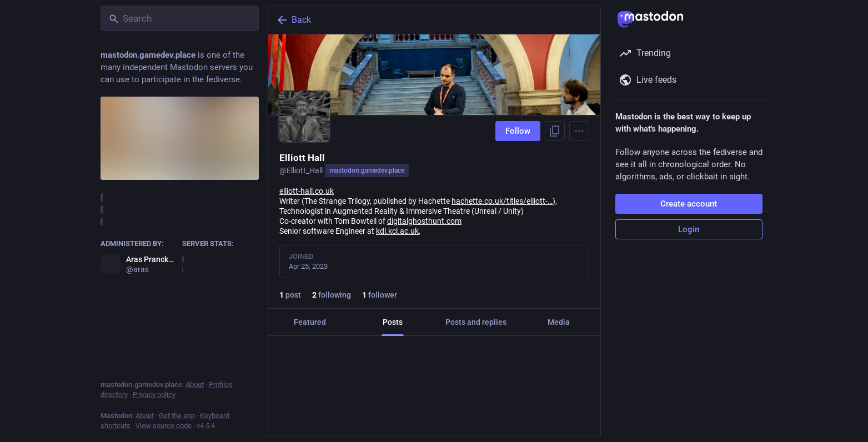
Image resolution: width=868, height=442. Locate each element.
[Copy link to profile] (555, 131)
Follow (518, 131)
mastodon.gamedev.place (367, 170)
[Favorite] (438, 417)
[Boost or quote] (363, 417)
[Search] (180, 18)
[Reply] (288, 417)
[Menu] (579, 131)
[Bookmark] (509, 417)
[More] (585, 417)
